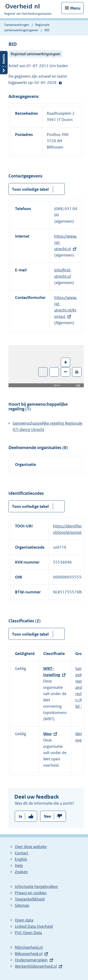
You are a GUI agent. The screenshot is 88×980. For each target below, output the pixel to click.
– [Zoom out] (65, 372)
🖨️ (77, 372)
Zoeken (21, 872)
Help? (60, 83)
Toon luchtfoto (43, 372)
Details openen (4, 63)
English (21, 859)
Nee (47, 816)
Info (78, 385)
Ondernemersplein (31, 960)
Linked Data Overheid (34, 926)
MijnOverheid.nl (29, 947)
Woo (47, 734)
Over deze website (31, 847)
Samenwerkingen (17, 25)
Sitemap (22, 905)
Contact (21, 853)
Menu (75, 8)
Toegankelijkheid (30, 899)
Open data (24, 920)
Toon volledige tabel (30, 189)
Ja (20, 816)
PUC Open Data (28, 933)
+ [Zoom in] (66, 362)
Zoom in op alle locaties (54, 372)
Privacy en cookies (31, 893)
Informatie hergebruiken (36, 887)
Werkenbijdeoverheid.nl (36, 966)
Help (19, 866)
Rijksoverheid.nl (29, 954)
